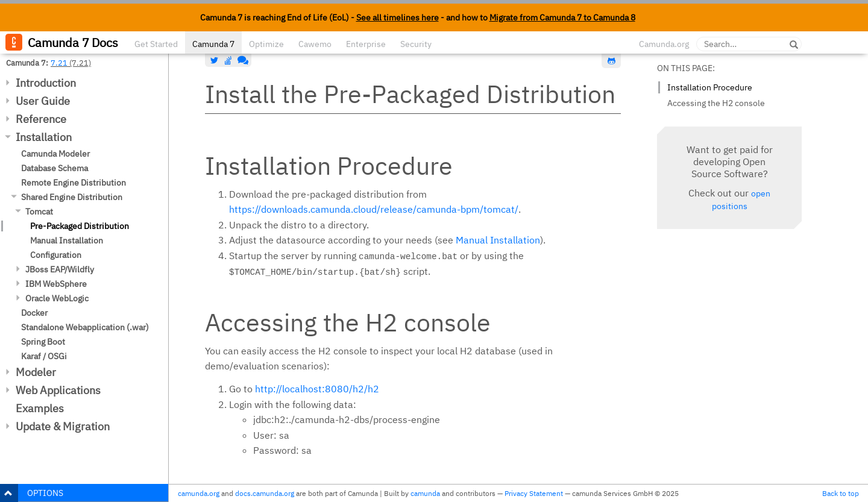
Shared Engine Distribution (72, 197)
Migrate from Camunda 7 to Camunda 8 (562, 17)
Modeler (36, 372)
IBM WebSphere (56, 284)
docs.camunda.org (265, 493)
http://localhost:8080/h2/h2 (317, 389)
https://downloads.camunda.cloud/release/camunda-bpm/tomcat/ (374, 209)
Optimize (266, 44)
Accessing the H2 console (716, 103)
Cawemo (315, 44)
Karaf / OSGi (44, 356)
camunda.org (199, 493)
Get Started (156, 44)
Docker (34, 313)
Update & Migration (63, 426)
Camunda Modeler (55, 154)
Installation (44, 137)
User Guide (43, 101)
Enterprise (366, 44)
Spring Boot (43, 342)
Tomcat (39, 212)
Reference (41, 119)
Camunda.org (664, 44)
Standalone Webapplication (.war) (85, 327)
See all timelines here (398, 17)
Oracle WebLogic (57, 298)
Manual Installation (67, 240)
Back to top (841, 493)
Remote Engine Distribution (74, 183)
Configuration (56, 255)
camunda (425, 493)
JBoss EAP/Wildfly (60, 269)
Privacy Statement (534, 493)
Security (416, 44)
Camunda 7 (213, 44)
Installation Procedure (710, 87)
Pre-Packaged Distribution (80, 226)
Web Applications (58, 390)
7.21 (59, 63)
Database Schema (55, 168)
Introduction (46, 83)
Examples (40, 408)
